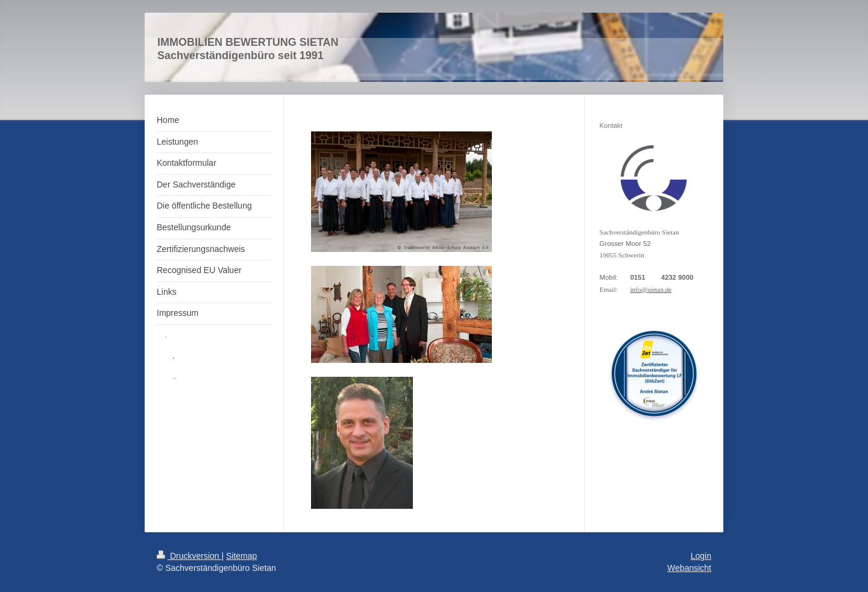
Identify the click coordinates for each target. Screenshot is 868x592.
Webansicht (689, 568)
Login (701, 556)
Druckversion (189, 556)
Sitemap (241, 556)
